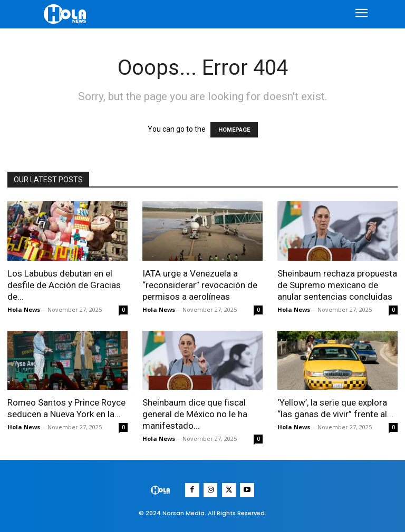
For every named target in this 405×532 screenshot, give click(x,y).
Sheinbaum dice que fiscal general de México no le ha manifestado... (195, 414)
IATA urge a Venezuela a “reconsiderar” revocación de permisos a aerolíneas (200, 285)
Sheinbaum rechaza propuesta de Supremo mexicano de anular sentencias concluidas (337, 285)
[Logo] (66, 14)
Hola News (24, 309)
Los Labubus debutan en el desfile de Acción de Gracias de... (64, 285)
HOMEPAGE (234, 130)
